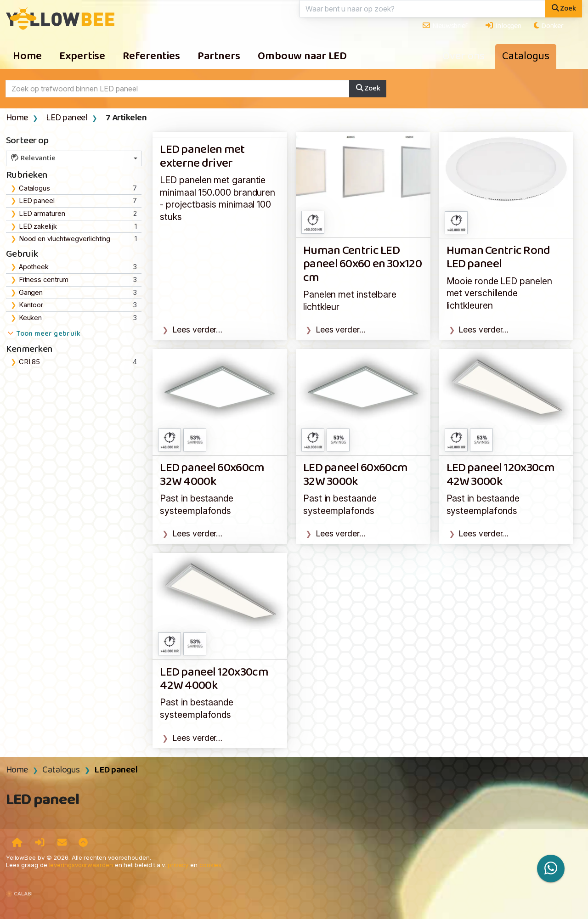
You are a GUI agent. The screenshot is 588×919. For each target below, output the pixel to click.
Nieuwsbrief (445, 26)
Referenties (151, 56)
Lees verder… (198, 330)
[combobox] (74, 158)
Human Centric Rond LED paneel (498, 258)
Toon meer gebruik (43, 334)
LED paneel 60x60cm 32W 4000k (212, 475)
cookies (210, 865)
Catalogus (526, 56)
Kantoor (31, 305)
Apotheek (34, 267)
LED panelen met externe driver (202, 157)
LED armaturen (42, 214)
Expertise (82, 56)
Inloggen (503, 26)
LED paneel (67, 118)
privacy (178, 865)
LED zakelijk (38, 226)
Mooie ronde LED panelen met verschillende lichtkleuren (499, 293)
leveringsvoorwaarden (81, 865)
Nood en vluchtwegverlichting (65, 239)
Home (28, 56)
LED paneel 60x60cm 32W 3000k (355, 475)
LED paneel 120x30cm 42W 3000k (501, 475)
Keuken (30, 318)
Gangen (31, 293)
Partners (219, 56)
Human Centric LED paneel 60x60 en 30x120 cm (362, 265)
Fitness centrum (44, 280)
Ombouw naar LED (302, 56)
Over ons (464, 56)
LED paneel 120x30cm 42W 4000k (214, 679)
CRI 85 (29, 362)
